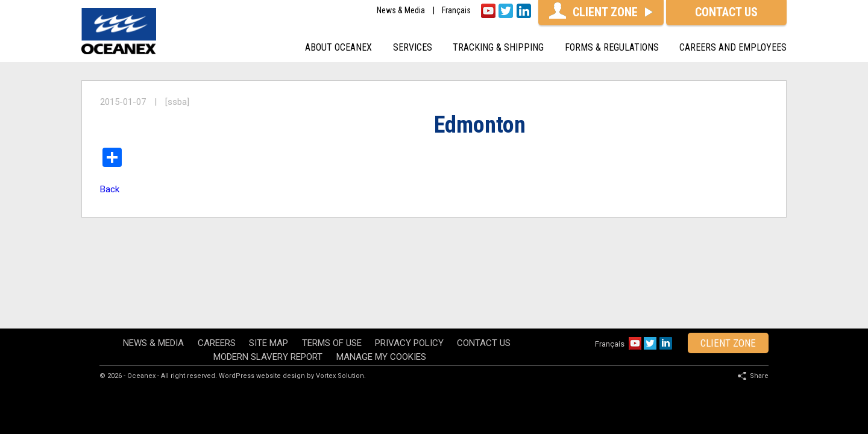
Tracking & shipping (498, 47)
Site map (269, 298)
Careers (217, 298)
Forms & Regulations (612, 47)
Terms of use (332, 298)
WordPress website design (262, 331)
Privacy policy (409, 298)
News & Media (401, 11)
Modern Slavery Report (268, 312)
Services (413, 47)
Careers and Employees (733, 47)
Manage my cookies (381, 312)
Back (110, 189)
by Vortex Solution (335, 331)
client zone (728, 298)
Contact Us (484, 298)
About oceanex (338, 47)
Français (456, 11)
